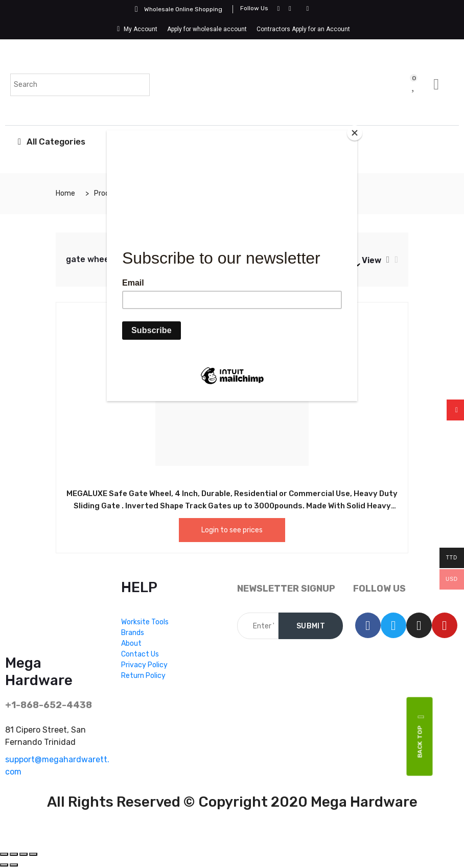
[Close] (355, 133)
